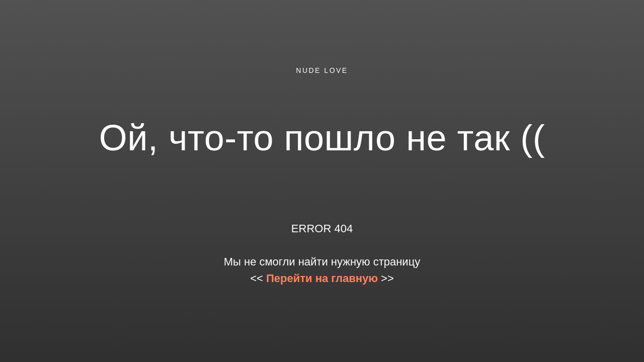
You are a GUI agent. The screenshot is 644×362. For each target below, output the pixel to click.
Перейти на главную (322, 278)
